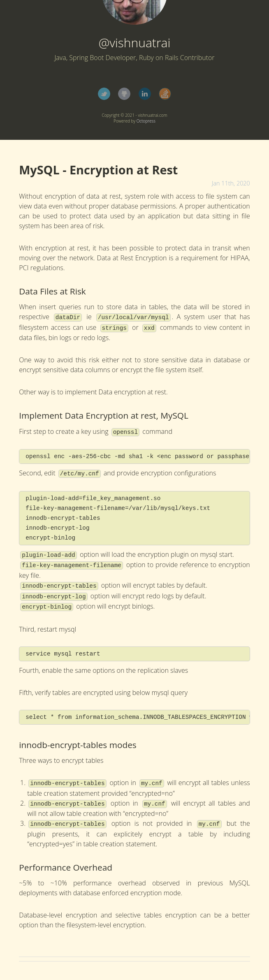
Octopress (146, 121)
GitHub (124, 94)
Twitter (104, 94)
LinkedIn (145, 94)
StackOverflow (165, 94)
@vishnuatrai (135, 43)
